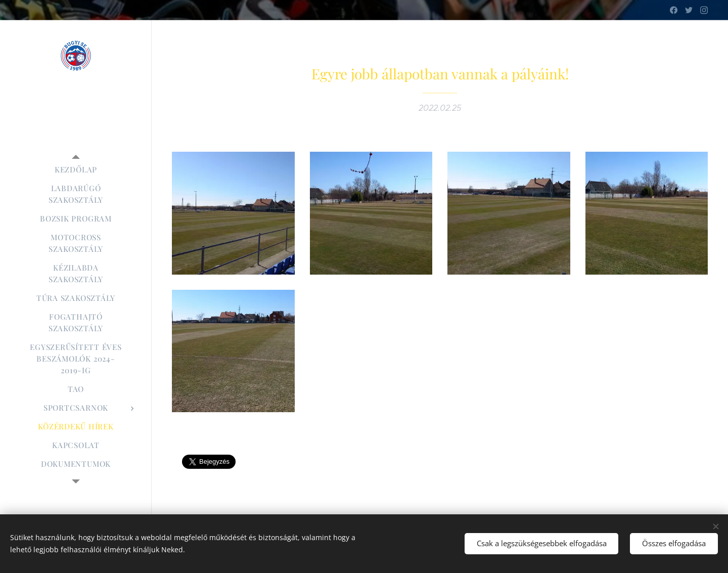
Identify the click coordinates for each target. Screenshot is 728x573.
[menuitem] (76, 170)
